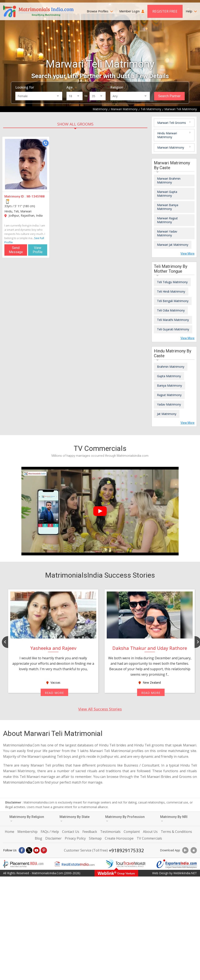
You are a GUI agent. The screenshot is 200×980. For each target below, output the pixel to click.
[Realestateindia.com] (74, 864)
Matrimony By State (75, 818)
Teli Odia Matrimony (171, 310)
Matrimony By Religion (27, 818)
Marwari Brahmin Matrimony (169, 180)
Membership (27, 832)
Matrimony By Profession (125, 818)
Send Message (16, 250)
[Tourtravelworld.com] (126, 864)
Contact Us (71, 832)
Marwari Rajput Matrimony (167, 220)
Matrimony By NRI (174, 818)
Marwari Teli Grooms (172, 123)
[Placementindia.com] (23, 864)
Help (191, 11)
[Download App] (185, 850)
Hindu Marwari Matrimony (167, 135)
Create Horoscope (119, 838)
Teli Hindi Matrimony (171, 291)
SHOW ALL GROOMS (75, 124)
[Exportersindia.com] (177, 864)
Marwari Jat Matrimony (173, 245)
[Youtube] (36, 850)
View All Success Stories (100, 709)
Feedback (90, 832)
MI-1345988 (36, 196)
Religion (117, 87)
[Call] (45, 143)
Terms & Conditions (176, 832)
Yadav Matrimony (169, 404)
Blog (38, 838)
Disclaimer (53, 838)
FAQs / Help (50, 832)
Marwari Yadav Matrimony (167, 233)
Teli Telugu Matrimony (172, 282)
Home (10, 832)
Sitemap (95, 838)
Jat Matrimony (167, 414)
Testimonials (110, 832)
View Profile (38, 250)
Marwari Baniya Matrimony (168, 207)
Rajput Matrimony (169, 395)
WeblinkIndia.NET (185, 873)
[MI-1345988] (26, 164)
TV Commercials (149, 838)
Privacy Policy (75, 838)
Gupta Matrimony (169, 376)
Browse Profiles (100, 11)
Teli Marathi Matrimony (173, 320)
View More (188, 254)
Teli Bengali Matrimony (173, 301)
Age (69, 87)
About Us (150, 832)
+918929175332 (126, 850)
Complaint (132, 832)
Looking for (25, 87)
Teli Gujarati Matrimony (173, 329)
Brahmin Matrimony (171, 367)
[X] (29, 850)
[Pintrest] (44, 850)
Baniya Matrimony (169, 385)
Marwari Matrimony (171, 147)
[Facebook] (22, 850)
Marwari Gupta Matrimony (167, 194)
